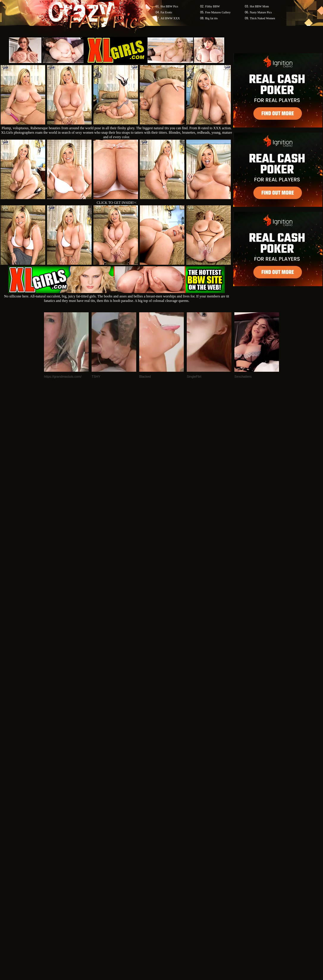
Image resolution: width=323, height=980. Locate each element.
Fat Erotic (167, 12)
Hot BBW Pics (169, 6)
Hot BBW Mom (259, 6)
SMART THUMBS (172, 801)
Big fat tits (211, 18)
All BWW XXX (170, 18)
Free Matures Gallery (218, 12)
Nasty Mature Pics (261, 12)
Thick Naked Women (262, 18)
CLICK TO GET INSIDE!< (117, 203)
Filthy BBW (213, 6)
